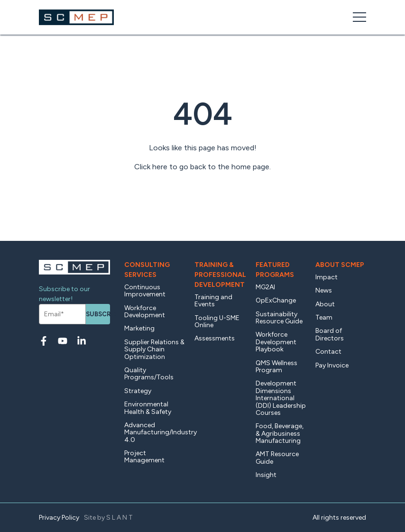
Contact (328, 352)
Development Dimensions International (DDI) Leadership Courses (281, 398)
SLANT (120, 518)
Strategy (138, 391)
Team (324, 317)
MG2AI (265, 287)
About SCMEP (340, 265)
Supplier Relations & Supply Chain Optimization (154, 349)
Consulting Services (147, 270)
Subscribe (98, 314)
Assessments (215, 338)
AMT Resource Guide (277, 458)
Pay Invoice (332, 365)
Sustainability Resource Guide (279, 318)
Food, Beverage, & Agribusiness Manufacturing (280, 433)
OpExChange (276, 300)
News (324, 290)
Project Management (144, 457)
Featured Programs (275, 270)
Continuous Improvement (145, 291)
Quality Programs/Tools (149, 374)
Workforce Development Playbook (276, 342)
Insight (266, 475)
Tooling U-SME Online (217, 321)
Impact (327, 277)
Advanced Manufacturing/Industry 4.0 (155, 432)
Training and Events (213, 301)
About (325, 304)
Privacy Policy (59, 518)
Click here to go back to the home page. (202, 167)
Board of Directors (330, 334)
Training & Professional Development (220, 275)
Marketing (139, 328)
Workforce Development (145, 312)
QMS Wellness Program (276, 367)
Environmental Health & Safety (148, 408)
